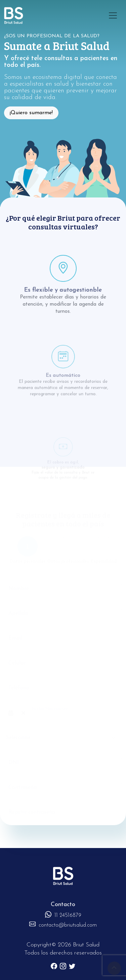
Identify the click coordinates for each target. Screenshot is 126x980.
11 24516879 (63, 916)
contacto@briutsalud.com (63, 925)
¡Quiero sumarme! (31, 113)
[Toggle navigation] (113, 15)
